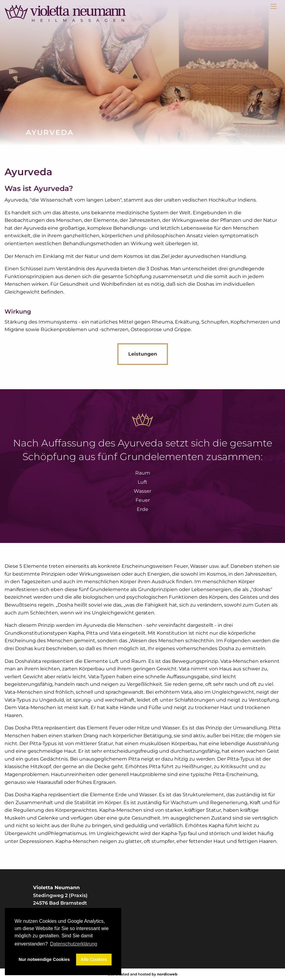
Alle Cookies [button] (94, 959)
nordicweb (167, 974)
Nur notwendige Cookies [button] (44, 959)
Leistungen (143, 354)
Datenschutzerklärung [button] (74, 944)
